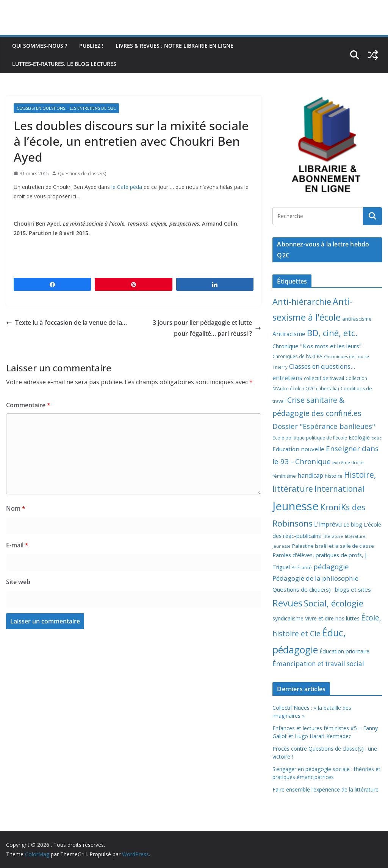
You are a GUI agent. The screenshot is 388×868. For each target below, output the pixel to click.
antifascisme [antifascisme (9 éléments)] (357, 319)
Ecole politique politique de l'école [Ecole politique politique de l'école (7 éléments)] (310, 438)
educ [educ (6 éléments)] (376, 438)
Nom (16, 508)
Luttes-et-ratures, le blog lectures (64, 64)
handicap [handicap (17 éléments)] (310, 475)
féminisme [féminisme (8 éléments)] (284, 476)
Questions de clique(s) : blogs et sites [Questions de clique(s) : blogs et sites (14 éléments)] (322, 589)
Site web (18, 582)
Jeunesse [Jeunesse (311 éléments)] (296, 506)
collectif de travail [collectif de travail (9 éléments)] (324, 378)
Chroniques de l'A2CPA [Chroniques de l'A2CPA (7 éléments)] (297, 356)
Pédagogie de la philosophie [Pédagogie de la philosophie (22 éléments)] (315, 578)
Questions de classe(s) (82, 174)
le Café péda (127, 187)
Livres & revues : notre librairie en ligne (174, 46)
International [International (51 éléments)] (339, 489)
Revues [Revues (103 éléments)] (287, 603)
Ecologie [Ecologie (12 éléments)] (359, 437)
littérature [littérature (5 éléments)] (333, 536)
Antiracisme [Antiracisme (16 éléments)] (289, 334)
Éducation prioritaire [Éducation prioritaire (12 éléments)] (344, 651)
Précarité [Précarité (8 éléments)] (302, 568)
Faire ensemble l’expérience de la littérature (325, 789)
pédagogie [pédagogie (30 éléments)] (331, 566)
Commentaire (28, 405)
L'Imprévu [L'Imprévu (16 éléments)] (328, 524)
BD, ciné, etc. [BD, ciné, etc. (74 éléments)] (332, 333)
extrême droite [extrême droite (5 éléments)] (348, 463)
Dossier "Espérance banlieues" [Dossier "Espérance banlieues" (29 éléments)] (324, 426)
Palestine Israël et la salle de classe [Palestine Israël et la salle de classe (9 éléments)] (333, 546)
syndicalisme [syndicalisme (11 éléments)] (288, 618)
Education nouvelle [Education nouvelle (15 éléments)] (298, 449)
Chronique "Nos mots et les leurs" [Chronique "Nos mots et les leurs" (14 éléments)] (317, 346)
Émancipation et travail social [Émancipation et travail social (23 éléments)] (318, 664)
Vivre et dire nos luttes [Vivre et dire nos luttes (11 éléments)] (332, 618)
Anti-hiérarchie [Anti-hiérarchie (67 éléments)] (302, 301)
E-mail (17, 545)
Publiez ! (91, 46)
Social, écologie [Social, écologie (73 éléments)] (334, 603)
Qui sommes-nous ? (40, 46)
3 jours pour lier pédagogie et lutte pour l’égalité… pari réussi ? (207, 328)
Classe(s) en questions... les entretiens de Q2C (66, 108)
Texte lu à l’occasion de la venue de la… (66, 323)
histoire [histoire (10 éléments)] (334, 476)
